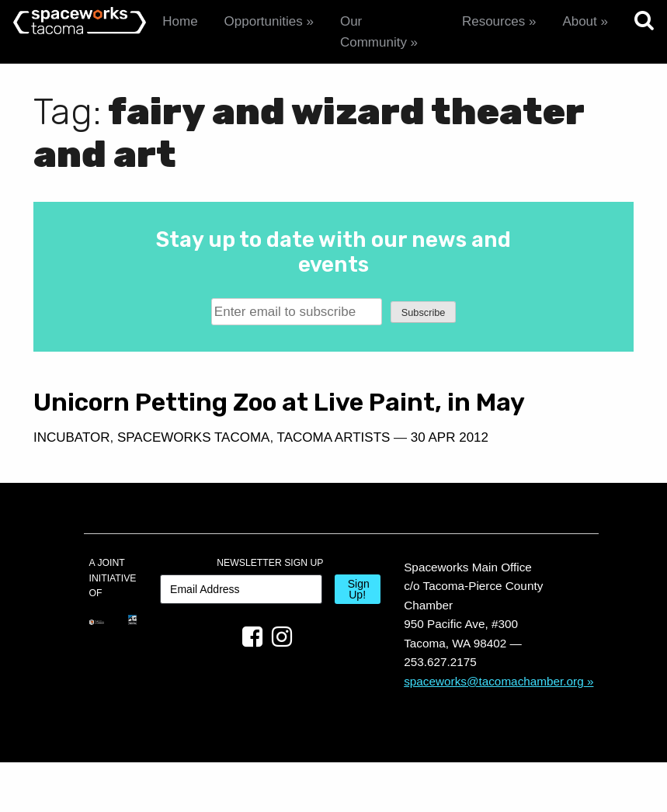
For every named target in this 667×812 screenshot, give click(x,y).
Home (180, 21)
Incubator (72, 466)
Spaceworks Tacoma (193, 466)
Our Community (373, 32)
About (579, 21)
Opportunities (264, 21)
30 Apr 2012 (206, 488)
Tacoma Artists (90, 488)
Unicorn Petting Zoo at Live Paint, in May (171, 416)
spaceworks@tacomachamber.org (494, 731)
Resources (493, 21)
